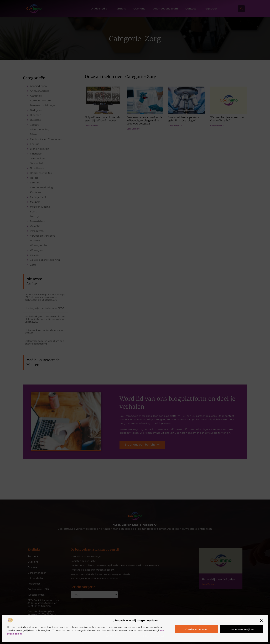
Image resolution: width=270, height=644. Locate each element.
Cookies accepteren (197, 629)
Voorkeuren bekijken (242, 629)
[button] (261, 621)
